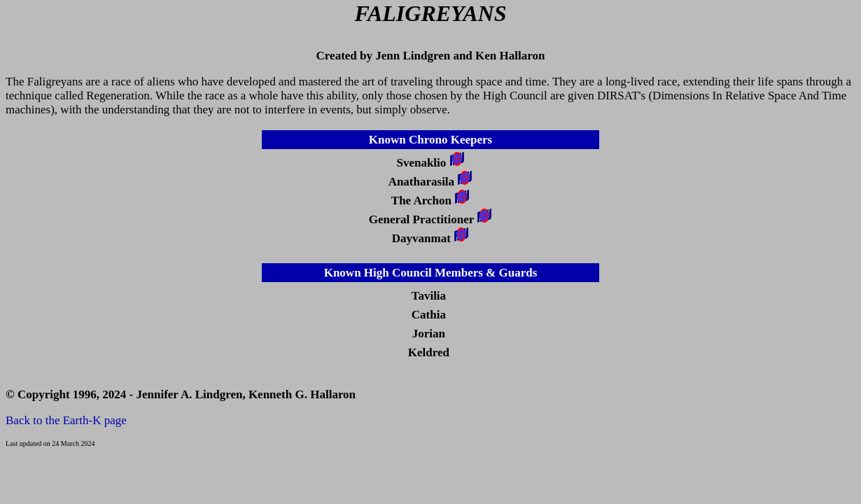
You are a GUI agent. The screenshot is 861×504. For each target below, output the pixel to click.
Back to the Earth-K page (66, 420)
